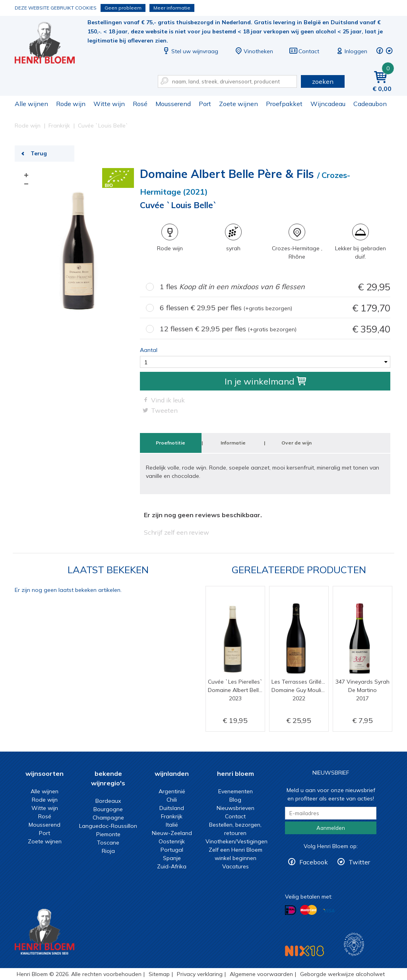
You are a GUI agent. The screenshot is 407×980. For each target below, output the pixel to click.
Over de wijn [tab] (297, 443)
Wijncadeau (328, 104)
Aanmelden (331, 828)
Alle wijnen (31, 104)
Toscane (108, 843)
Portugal (172, 850)
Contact (304, 51)
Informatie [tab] (233, 443)
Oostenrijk (172, 841)
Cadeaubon (370, 104)
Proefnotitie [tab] (171, 443)
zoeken (323, 81)
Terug (39, 153)
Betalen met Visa (329, 911)
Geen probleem (123, 8)
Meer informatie (172, 8)
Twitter (359, 862)
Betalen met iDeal (291, 910)
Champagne (108, 818)
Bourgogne (108, 809)
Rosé (140, 104)
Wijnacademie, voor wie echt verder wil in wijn (354, 944)
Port (205, 104)
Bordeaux (108, 801)
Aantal (149, 350)
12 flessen (275, 329)
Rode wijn (71, 104)
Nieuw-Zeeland (172, 833)
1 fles (275, 287)
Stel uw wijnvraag (190, 51)
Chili (172, 800)
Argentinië (172, 791)
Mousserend (173, 104)
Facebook (314, 862)
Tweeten (164, 410)
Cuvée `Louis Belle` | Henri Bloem (50, 44)
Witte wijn (109, 104)
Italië (172, 825)
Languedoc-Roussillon (108, 826)
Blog (235, 800)
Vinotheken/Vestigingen (236, 841)
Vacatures (235, 866)
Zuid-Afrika (172, 866)
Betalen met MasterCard (308, 910)
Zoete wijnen (238, 104)
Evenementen (235, 791)
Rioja (108, 851)
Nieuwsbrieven (235, 808)
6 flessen (275, 308)
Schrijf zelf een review (176, 532)
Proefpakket (284, 104)
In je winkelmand (265, 381)
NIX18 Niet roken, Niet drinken (304, 951)
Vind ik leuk (168, 400)
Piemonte (108, 834)
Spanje (172, 858)
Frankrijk (172, 816)
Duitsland (172, 808)
